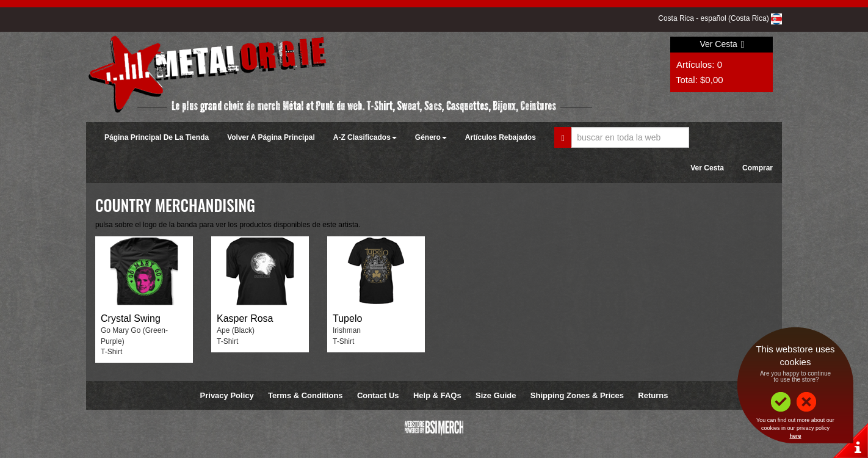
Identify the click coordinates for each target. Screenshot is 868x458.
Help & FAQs (437, 395)
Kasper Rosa (245, 318)
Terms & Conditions (306, 395)
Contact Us (378, 395)
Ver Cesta (722, 44)
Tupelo (347, 318)
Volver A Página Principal (271, 137)
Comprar (758, 168)
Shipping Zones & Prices (577, 395)
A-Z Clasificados (365, 137)
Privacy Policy (227, 395)
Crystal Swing (131, 318)
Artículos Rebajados (501, 137)
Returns (653, 395)
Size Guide (496, 395)
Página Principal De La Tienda (157, 137)
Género (431, 137)
